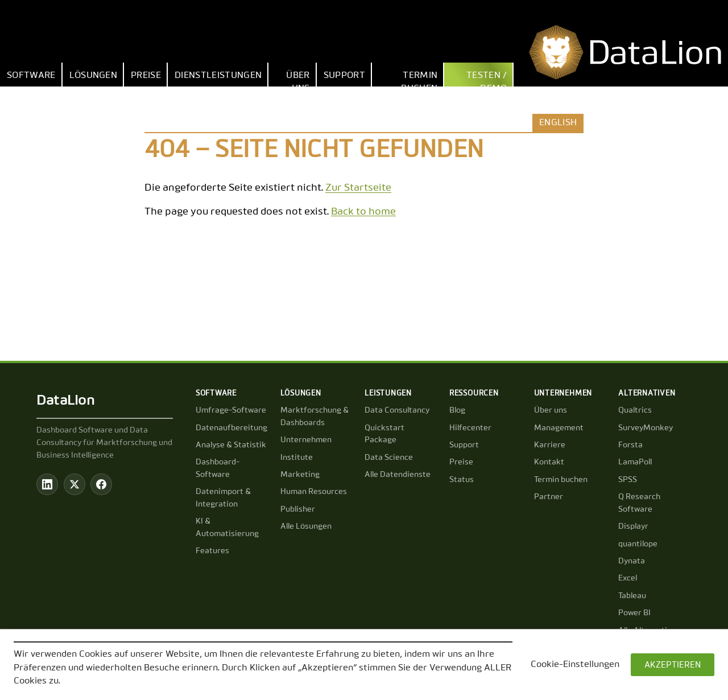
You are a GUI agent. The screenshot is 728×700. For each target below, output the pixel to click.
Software (31, 76)
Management (559, 428)
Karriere (550, 445)
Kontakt (549, 462)
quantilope (638, 544)
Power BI (634, 613)
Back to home (363, 212)
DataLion (65, 401)
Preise (146, 76)
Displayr (633, 526)
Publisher (298, 509)
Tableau (632, 596)
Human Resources (314, 492)
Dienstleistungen (218, 76)
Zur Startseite (358, 188)
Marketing (300, 475)
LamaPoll (635, 462)
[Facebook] (101, 484)
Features (212, 551)
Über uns (298, 79)
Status (462, 480)
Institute (297, 458)
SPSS (628, 480)
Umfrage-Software (231, 410)
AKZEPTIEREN (673, 665)
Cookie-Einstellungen (575, 665)
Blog (457, 410)
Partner (549, 497)
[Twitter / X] (75, 484)
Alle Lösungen (306, 526)
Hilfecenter (470, 428)
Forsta (630, 445)
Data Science (389, 458)
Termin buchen (419, 79)
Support (344, 76)
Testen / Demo (487, 79)
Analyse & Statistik (231, 445)
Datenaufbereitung (231, 428)
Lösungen (94, 76)
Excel (628, 578)
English (558, 123)
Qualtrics (635, 410)
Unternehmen (306, 440)
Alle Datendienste (398, 475)
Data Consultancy (397, 410)
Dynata (632, 561)
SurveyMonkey (646, 428)
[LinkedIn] (47, 484)
